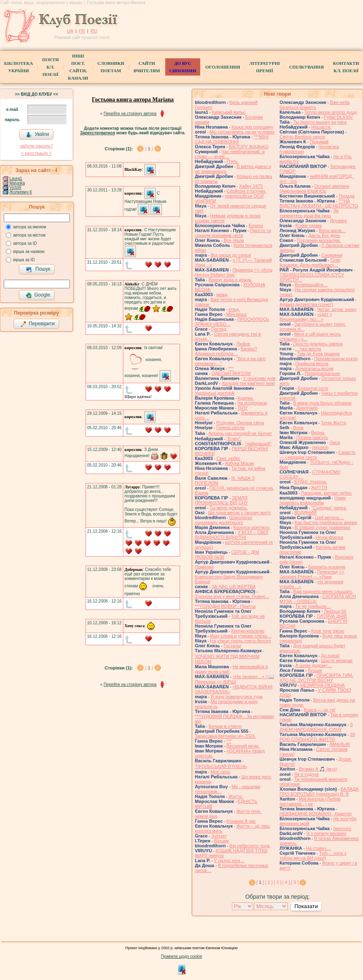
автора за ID (25, 243)
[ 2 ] (269, 882)
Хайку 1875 (251, 186)
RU (94, 31)
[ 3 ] (277, 882)
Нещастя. (321, 127)
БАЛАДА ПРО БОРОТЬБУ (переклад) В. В (319, 791)
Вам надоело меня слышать (323, 591)
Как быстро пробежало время (326, 522)
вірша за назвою (29, 252)
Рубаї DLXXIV (338, 117)
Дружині (338, 221)
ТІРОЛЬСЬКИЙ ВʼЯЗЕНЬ (221, 766)
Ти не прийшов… (313, 606)
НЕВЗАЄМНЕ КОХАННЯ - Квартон (316, 814)
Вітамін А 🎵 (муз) (318, 769)
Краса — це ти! (320, 710)
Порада (347, 196)
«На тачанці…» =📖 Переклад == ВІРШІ (235, 679)
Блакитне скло (313, 388)
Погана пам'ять (312, 437)
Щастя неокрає (337, 660)
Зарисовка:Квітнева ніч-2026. (225, 736)
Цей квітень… (329, 518)
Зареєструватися (98, 133)
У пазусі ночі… (229, 860)
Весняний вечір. (243, 746)
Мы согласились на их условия (242, 132)
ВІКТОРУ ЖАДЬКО (249, 147)
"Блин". (234, 439)
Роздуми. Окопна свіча (240, 423)
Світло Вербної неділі (302, 137)
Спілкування (306, 67)
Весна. (318, 432)
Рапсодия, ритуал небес (326, 493)
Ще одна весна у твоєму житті (239, 513)
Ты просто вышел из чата (320, 122)
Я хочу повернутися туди (237, 697)
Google (38, 295)
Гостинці (232, 646)
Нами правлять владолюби (313, 500)
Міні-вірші (236, 314)
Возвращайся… (311, 285)
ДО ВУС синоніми (183, 67)
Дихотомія (307, 408)
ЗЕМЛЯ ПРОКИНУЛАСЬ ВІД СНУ (221, 500)
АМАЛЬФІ (340, 744)
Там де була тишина (318, 354)
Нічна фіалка (329, 537)
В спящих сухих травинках (323, 527)
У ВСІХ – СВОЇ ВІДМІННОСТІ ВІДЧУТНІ (231, 535)
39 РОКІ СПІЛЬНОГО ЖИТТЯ (317, 737)
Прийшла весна (312, 363)
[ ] (149, 149)
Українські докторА (215, 393)
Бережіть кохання (327, 567)
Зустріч (219, 836)
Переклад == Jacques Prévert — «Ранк (312, 574)
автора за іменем (30, 227)
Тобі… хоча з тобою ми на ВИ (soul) (313, 856)
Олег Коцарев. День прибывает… (310, 262)
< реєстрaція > (36, 153)
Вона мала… (333, 230)
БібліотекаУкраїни (18, 67)
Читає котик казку (337, 309)
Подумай (319, 142)
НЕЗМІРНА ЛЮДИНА (322, 685)
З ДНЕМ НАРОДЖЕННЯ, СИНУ (316, 727)
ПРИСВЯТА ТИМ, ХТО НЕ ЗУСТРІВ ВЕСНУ (316, 678)
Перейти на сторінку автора (130, 114)
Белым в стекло (225, 726)
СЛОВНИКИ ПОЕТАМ (111, 67)
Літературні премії (264, 67)
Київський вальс (229, 112)
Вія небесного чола (250, 846)
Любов (243, 344)
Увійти (37, 135)
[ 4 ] (286, 882)
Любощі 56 (335, 611)
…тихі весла (308, 349)
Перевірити (37, 324)
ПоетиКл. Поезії (51, 67)
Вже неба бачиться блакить (314, 105)
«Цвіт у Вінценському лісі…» (306, 317)
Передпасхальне (322, 373)
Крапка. (246, 398)
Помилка (204, 567)
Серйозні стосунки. (246, 191)
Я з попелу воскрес (326, 833)
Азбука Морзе (239, 463)
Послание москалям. (319, 240)
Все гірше (234, 240)
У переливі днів (259, 378)
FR (82, 31)
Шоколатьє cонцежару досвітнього (224, 520)
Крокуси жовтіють (252, 527)
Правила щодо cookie (182, 956)
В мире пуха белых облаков (322, 403)
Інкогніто (342, 828)
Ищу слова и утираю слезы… (241, 636)
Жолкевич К (21, 192)
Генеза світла (230, 428)
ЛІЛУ (243, 408)
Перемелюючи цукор (336, 359)
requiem (320, 447)
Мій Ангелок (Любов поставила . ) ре (310, 801)
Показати (306, 906)
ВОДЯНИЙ (305, 513)
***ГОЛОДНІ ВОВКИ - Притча (225, 606)
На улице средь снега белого (240, 641)
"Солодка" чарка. (329, 508)
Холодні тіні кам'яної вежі (248, 383)
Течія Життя (334, 423)
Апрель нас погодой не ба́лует (240, 433)
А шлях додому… (313, 665)
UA (70, 31)
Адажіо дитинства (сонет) (306, 304)
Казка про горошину (252, 127)
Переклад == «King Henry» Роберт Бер (234, 272)
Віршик (222, 841)
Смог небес (228, 458)
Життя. (236, 796)
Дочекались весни (314, 368)
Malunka (17, 183)
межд (222, 294)
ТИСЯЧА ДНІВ (332, 616)
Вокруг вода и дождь (230, 280)
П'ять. (233, 161)
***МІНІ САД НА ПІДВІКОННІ (232, 139)
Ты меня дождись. (229, 508)
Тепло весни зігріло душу (331, 112)
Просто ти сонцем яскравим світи (233, 233)
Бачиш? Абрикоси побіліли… (226, 351)
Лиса (335, 442)
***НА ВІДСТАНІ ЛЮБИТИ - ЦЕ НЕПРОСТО (319, 203)
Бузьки (315, 670)
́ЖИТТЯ (319, 488)
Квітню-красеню (248, 631)
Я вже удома (309, 225)
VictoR (15, 187)
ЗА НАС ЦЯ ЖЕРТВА (234, 587)
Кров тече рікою (327, 631)
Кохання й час (241, 821)
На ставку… (318, 848)
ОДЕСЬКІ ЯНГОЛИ (231, 373)
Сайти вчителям (147, 67)
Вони (298, 428)
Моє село (220, 772)
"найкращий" (258, 444)
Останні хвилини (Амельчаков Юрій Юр (314, 189)
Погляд (219, 329)
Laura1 (16, 178)
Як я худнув (306, 774)
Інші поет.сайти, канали (78, 67)
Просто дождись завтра (318, 344)
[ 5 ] (295, 882)
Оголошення (223, 67)
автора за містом (29, 235)
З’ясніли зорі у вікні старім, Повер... (232, 596)
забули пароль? (36, 146)
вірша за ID (24, 260)
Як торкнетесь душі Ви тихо (309, 213)
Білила (256, 225)
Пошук (38, 269)
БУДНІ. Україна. (311, 482)
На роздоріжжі (252, 403)
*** (231, 368)
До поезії (330, 656)
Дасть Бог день (324, 235)
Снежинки (332, 255)
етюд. (234, 309)
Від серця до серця (231, 255)
